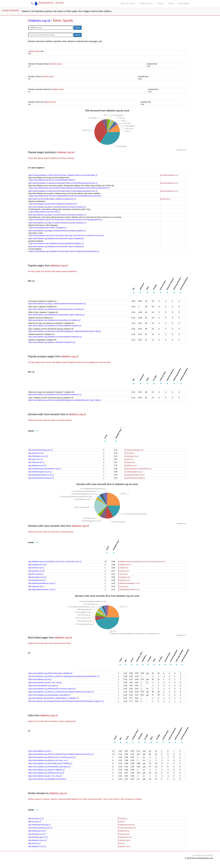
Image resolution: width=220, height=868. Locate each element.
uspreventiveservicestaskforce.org (139, 469)
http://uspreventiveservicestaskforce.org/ (44, 469)
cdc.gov (122, 822)
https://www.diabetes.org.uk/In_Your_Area (45, 683)
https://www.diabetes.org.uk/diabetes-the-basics (47, 779)
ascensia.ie (130, 453)
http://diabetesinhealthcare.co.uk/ (42, 583)
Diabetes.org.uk (40, 21)
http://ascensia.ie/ (36, 453)
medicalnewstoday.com (135, 450)
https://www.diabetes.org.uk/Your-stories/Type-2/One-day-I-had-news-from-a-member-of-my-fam (67, 235)
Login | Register (184, 4)
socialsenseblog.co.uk (170, 175)
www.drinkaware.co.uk (170, 183)
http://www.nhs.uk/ (36, 462)
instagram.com (125, 577)
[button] (134, 293)
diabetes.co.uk (131, 466)
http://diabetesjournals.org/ (39, 825)
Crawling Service (146, 4)
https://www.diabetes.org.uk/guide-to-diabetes (46, 770)
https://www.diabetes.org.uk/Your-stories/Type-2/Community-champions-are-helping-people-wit (66, 220)
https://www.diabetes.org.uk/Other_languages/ (48, 228)
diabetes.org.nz (125, 840)
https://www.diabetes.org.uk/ (40, 679)
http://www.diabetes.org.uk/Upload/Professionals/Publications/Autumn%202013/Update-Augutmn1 (66, 701)
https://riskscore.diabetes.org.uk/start (43, 686)
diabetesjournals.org (127, 825)
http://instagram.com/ (37, 577)
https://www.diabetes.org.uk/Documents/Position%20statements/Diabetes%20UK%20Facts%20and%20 (70, 188)
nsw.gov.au (123, 819)
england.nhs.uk (125, 565)
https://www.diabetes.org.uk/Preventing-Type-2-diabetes (50, 673)
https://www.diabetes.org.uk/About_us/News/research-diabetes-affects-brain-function (61, 692)
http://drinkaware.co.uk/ (38, 456)
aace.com (130, 459)
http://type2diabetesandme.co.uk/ (42, 590)
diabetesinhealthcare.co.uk (129, 583)
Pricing (171, 4)
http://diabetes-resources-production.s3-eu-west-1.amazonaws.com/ (55, 562)
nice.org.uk (124, 574)
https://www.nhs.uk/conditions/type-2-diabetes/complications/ (52, 199)
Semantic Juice (47, 3)
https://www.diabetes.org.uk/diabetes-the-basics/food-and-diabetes (54, 320)
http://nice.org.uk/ (36, 574)
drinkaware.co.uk (132, 456)
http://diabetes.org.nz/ (38, 840)
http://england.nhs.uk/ (37, 565)
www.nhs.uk (166, 199)
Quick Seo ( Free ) (128, 4)
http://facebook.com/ (37, 580)
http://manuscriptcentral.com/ (40, 828)
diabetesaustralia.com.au (135, 475)
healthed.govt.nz (125, 837)
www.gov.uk (124, 586)
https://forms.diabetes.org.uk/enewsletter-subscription (49, 695)
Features (160, 4)
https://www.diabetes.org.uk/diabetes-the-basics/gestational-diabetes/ (57, 243)
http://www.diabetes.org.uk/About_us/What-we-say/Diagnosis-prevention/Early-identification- (64, 676)
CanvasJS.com (181, 150)
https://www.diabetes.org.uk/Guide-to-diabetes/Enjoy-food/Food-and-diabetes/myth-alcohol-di (66, 196)
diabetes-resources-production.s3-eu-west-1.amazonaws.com (142, 562)
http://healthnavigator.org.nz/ (40, 472)
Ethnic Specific (63, 21)
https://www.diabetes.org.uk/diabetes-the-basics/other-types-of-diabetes (56, 239)
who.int (122, 843)
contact (196, 855)
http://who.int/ (34, 843)
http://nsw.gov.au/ (36, 819)
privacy (210, 855)
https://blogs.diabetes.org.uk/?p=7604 (45, 212)
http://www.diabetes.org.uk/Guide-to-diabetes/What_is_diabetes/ (53, 698)
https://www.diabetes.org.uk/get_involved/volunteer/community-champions (57, 207)
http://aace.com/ (35, 459)
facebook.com (125, 580)
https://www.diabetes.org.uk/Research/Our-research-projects (52, 689)
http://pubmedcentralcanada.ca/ (41, 478)
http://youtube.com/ (37, 571)
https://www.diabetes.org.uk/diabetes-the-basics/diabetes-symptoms (55, 326)
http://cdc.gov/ (35, 822)
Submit (78, 28)
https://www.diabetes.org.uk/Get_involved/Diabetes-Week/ (52, 180)
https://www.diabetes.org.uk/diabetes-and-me (46, 773)
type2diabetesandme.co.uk (129, 590)
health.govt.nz (124, 831)
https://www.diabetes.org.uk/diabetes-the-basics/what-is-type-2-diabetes (56, 315)
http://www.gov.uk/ (36, 586)
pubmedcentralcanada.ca (135, 478)
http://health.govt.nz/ (37, 831)
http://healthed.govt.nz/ (38, 837)
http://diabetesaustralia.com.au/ (41, 475)
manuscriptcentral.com (128, 828)
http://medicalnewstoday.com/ (40, 450)
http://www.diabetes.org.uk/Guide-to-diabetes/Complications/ (53, 204)
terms (203, 855)
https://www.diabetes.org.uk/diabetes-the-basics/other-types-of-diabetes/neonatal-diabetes (64, 251)
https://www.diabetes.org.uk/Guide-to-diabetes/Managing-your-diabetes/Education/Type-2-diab (65, 331)
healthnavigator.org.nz (134, 472)
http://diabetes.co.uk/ (37, 466)
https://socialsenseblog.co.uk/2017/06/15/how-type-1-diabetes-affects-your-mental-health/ (63, 175)
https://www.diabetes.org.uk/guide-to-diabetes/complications (52, 342)
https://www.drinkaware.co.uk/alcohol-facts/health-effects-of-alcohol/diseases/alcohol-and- (63, 183)
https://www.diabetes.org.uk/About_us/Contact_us (48, 760)
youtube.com (124, 571)
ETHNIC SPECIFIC (11, 11)
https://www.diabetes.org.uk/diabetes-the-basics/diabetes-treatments (55, 337)
